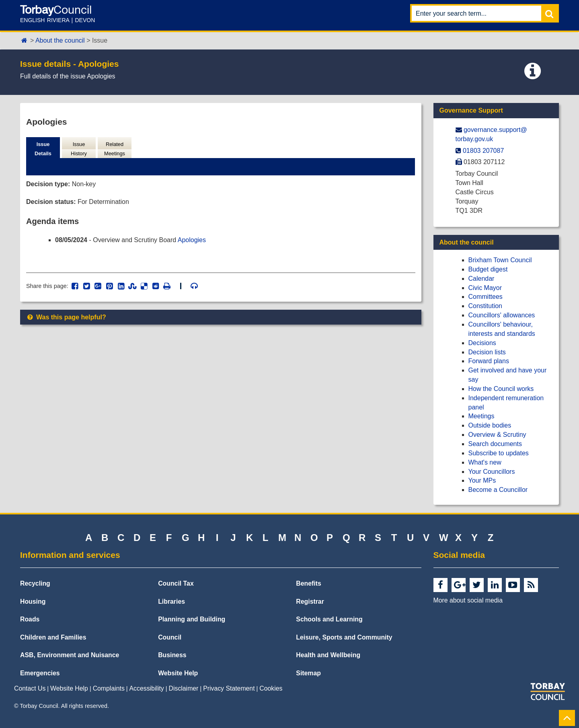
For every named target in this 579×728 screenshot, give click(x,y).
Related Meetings (115, 149)
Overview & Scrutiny (497, 435)
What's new (485, 462)
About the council (60, 40)
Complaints (109, 688)
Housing (33, 602)
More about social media (468, 600)
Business (172, 655)
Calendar (481, 279)
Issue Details (43, 149)
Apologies (192, 240)
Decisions (482, 343)
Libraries (171, 602)
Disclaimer (184, 688)
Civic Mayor (485, 288)
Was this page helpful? (66, 317)
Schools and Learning (329, 619)
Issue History (79, 149)
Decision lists (487, 352)
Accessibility (147, 688)
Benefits (308, 583)
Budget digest (488, 269)
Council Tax (176, 583)
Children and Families (53, 637)
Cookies (271, 688)
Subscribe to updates (499, 453)
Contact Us (30, 688)
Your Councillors (492, 472)
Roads (30, 619)
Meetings (481, 416)
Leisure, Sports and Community (344, 637)
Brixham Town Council (500, 260)
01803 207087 (483, 151)
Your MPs (482, 480)
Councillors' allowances (502, 315)
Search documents (495, 444)
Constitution (486, 306)
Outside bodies (490, 425)
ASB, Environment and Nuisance (70, 655)
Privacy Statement (229, 688)
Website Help (178, 673)
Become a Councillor (498, 490)
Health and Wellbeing (328, 655)
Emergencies (40, 673)
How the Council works (501, 389)
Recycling (35, 583)
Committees (486, 297)
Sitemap (308, 673)
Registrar (310, 602)
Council (170, 637)
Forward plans (489, 361)
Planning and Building (192, 619)
